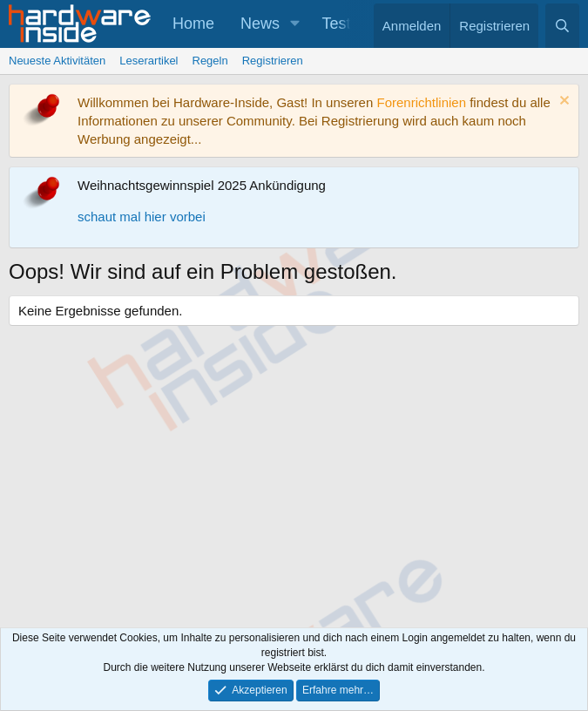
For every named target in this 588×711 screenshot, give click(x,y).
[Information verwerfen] (562, 102)
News (260, 24)
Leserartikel (149, 61)
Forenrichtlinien (421, 102)
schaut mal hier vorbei (142, 217)
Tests (341, 24)
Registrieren (273, 61)
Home (193, 24)
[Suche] (562, 26)
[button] (295, 24)
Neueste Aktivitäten (57, 61)
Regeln (210, 61)
